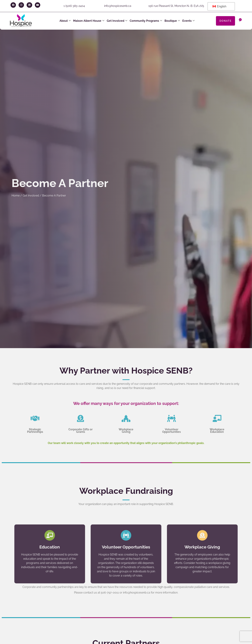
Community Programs (146, 21)
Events (188, 21)
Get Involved (117, 21)
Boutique (172, 21)
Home (16, 196)
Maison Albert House (89, 21)
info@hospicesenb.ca (118, 6)
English (219, 6)
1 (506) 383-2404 (74, 6)
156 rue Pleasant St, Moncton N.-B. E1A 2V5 (176, 6)
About (65, 21)
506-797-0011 (110, 593)
